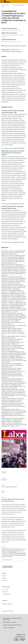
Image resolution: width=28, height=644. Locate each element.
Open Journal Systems (8, 611)
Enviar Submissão (8, 567)
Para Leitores (5, 589)
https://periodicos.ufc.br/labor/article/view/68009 (15, 555)
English (4, 576)
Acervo (7, 5)
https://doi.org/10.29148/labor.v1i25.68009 (15, 46)
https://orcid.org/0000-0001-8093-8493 (15, 148)
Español (4, 578)
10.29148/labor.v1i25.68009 (15, 553)
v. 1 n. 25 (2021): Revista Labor (17, 5)
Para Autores (5, 592)
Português (5, 580)
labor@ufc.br (11, 628)
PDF (5, 472)
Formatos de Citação (7, 560)
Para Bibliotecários (6, 594)
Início (3, 5)
